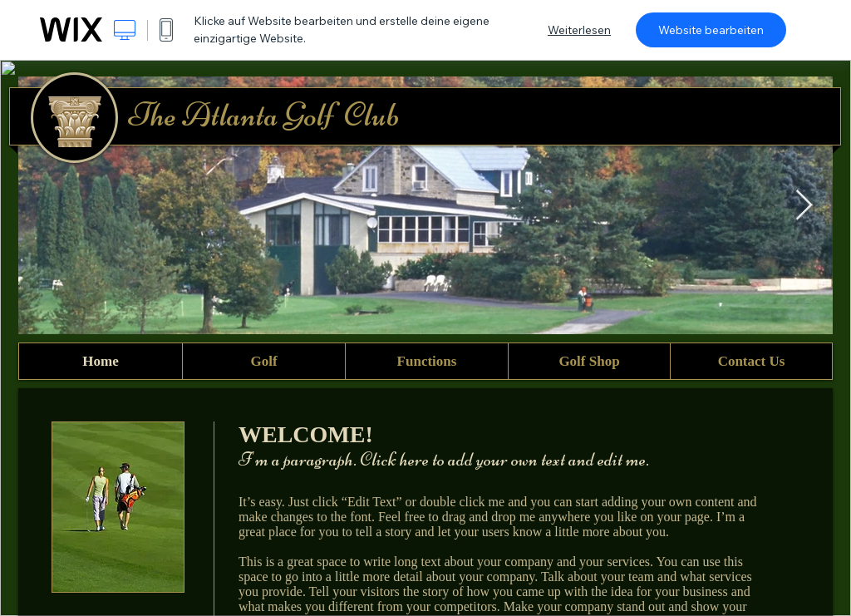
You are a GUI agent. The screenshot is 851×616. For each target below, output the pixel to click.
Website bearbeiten (711, 30)
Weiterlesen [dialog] (579, 30)
